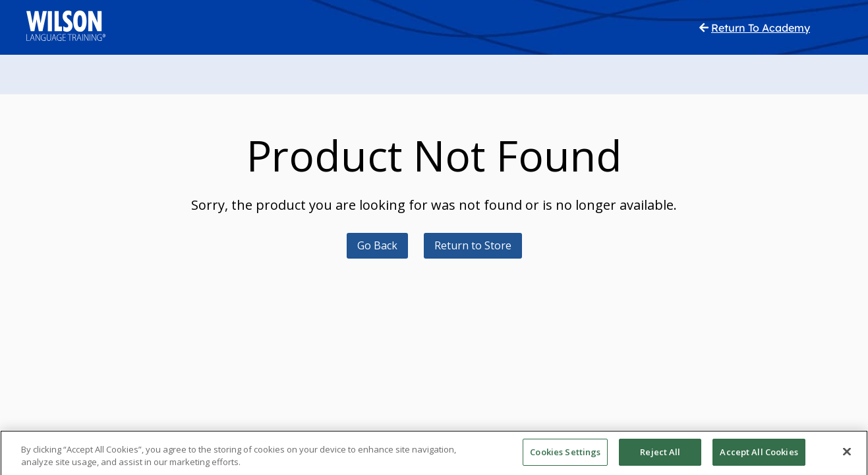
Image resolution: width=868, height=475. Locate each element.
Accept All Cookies (759, 460)
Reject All (660, 460)
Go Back (377, 245)
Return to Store (473, 245)
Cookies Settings (565, 460)
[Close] (847, 459)
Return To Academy (761, 28)
